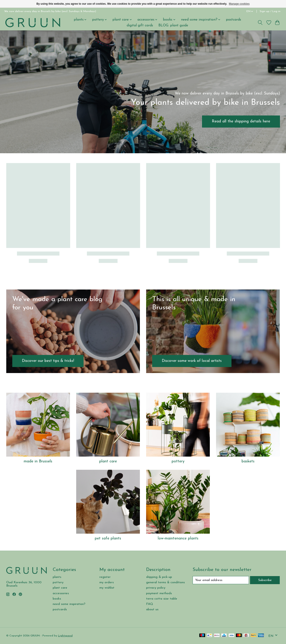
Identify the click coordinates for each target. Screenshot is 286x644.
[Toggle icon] (260, 23)
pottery (178, 461)
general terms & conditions (165, 582)
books (57, 599)
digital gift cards (140, 25)
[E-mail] (221, 580)
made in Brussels (38, 461)
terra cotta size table (162, 599)
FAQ (150, 604)
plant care (108, 461)
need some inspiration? (69, 604)
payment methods (159, 593)
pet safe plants (108, 538)
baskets (248, 461)
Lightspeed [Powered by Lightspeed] (65, 636)
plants (57, 577)
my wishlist (107, 588)
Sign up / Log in (270, 11)
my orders (107, 582)
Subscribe (265, 580)
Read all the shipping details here (241, 121)
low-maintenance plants (178, 538)
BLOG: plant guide (173, 25)
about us (152, 609)
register (105, 577)
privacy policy (156, 588)
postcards (233, 20)
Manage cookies (239, 4)
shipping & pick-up (159, 577)
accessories (61, 593)
